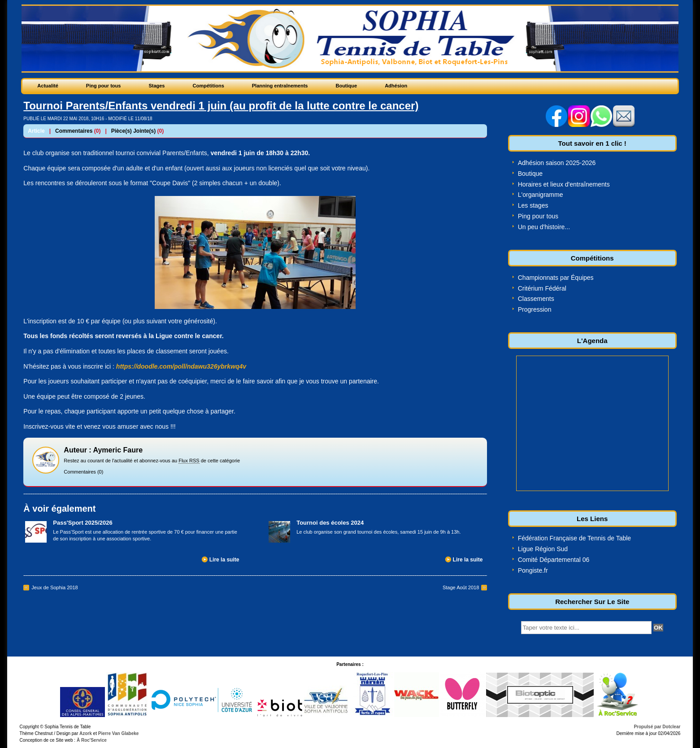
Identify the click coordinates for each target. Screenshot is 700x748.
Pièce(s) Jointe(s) (133, 131)
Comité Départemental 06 (554, 560)
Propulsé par (648, 727)
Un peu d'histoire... (544, 227)
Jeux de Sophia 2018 (54, 587)
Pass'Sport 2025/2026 (83, 523)
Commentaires (74, 131)
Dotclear (671, 727)
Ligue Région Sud (543, 549)
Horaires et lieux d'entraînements (564, 184)
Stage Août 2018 (461, 587)
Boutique (530, 174)
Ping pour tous (538, 216)
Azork (86, 733)
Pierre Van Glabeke (119, 733)
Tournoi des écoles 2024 (330, 523)
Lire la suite (224, 560)
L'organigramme (541, 195)
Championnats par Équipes (556, 278)
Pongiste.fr (533, 570)
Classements (536, 299)
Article (36, 131)
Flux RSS (189, 461)
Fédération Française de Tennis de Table (574, 538)
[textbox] (586, 628)
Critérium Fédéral (542, 288)
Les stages (533, 205)
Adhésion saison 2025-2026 (557, 163)
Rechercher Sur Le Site (592, 602)
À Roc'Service (91, 740)
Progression (535, 309)
